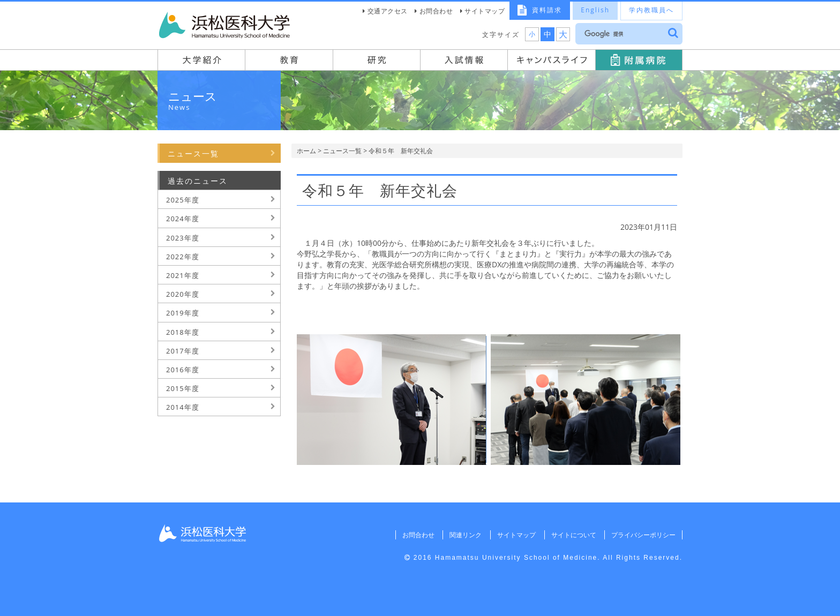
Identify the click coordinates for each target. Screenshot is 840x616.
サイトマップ (485, 11)
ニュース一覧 (342, 151)
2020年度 (183, 294)
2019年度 (183, 313)
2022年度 (183, 257)
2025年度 (183, 200)
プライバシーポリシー (643, 535)
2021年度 (183, 275)
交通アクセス (388, 11)
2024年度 (183, 219)
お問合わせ (436, 11)
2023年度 (183, 238)
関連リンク (466, 535)
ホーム (306, 151)
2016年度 (183, 370)
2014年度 (183, 407)
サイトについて (573, 535)
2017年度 (183, 351)
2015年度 (183, 388)
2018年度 (183, 332)
